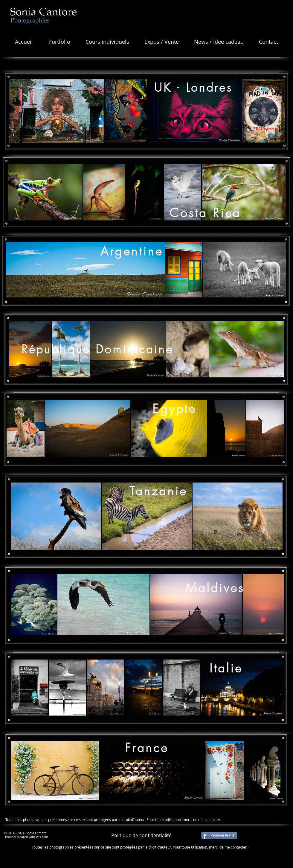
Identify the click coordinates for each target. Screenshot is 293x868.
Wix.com (42, 837)
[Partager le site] (219, 835)
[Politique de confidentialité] (141, 835)
